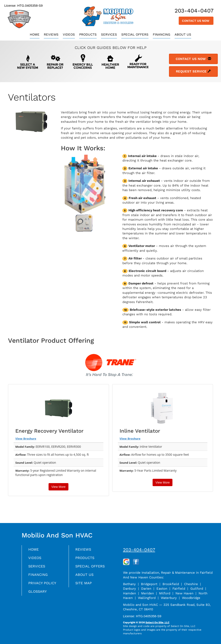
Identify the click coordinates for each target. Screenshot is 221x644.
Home (35, 35)
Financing (162, 35)
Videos (69, 35)
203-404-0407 (139, 550)
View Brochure (26, 439)
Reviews (51, 35)
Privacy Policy (43, 585)
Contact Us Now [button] (196, 21)
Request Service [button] (193, 71)
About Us (183, 35)
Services (109, 35)
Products (88, 35)
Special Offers (135, 35)
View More (58, 487)
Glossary (39, 594)
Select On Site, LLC (157, 622)
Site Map (84, 585)
